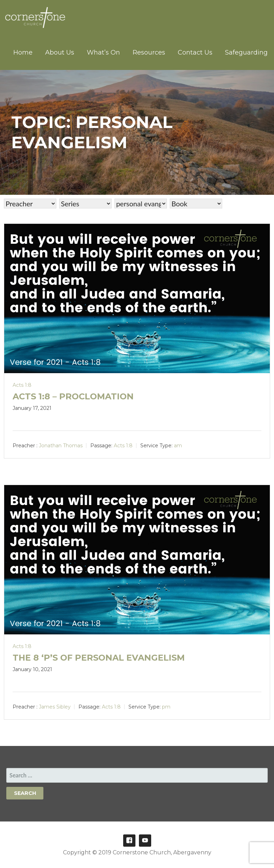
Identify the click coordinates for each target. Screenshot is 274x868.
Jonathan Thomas (61, 446)
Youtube (145, 841)
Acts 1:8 (22, 385)
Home (23, 52)
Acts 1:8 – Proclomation (73, 396)
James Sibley (55, 707)
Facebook (129, 841)
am (178, 446)
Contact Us (195, 52)
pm (166, 707)
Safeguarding (246, 52)
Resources (149, 52)
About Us (60, 52)
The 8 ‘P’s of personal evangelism (99, 658)
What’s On (103, 52)
